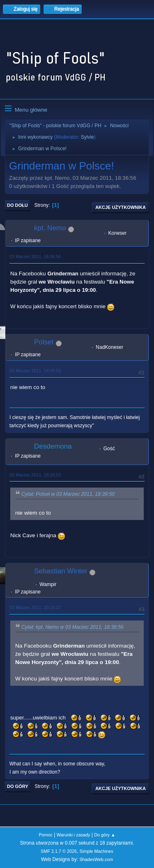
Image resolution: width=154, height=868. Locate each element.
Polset (44, 342)
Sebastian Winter (61, 571)
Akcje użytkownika (121, 207)
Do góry (18, 786)
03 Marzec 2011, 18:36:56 (35, 257)
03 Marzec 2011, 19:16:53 (35, 475)
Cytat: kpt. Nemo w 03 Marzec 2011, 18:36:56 (72, 627)
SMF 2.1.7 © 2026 (59, 851)
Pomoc (46, 835)
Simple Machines (97, 851)
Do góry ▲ (105, 835)
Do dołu (17, 205)
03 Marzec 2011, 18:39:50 (35, 371)
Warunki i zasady (74, 835)
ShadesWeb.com (96, 859)
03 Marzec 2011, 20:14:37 (35, 607)
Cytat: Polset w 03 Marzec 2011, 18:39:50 (68, 494)
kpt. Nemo (50, 228)
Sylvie (87, 137)
